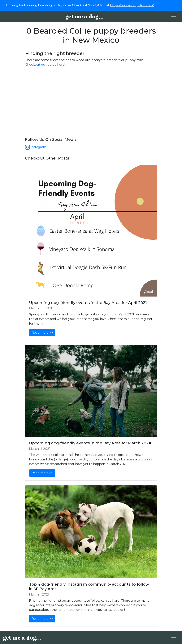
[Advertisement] (91, 106)
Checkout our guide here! (45, 65)
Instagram (36, 147)
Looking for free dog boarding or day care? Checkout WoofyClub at (80, 5)
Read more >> (42, 332)
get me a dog (84, 16)
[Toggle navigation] (174, 16)
